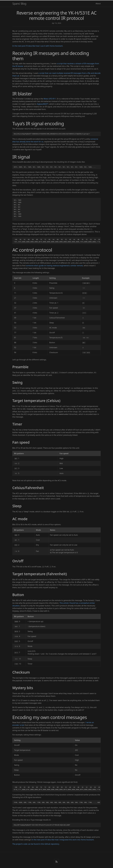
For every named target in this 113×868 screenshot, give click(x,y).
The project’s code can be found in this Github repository (36, 844)
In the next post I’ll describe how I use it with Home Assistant (37, 46)
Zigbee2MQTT (43, 104)
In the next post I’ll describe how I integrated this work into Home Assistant (63, 840)
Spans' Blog (19, 4)
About (98, 4)
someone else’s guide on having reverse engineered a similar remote (54, 266)
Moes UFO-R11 (50, 99)
